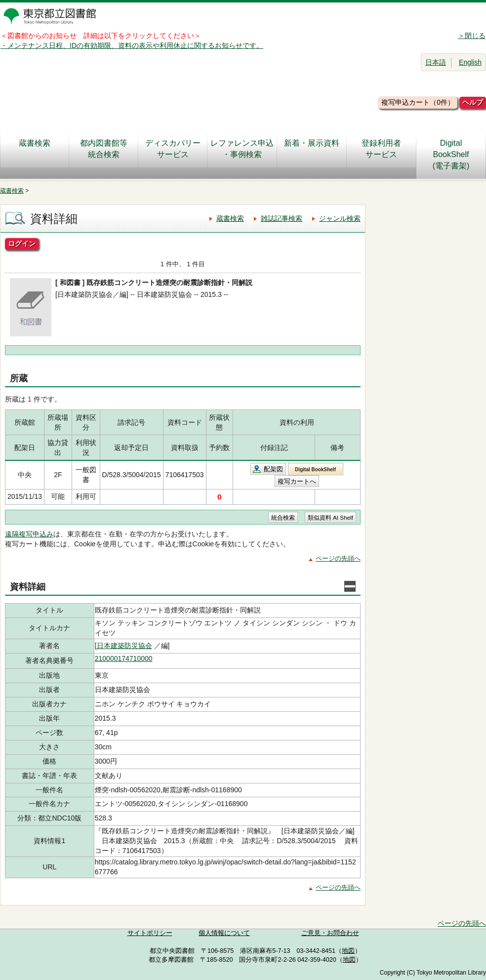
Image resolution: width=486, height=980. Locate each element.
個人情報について (224, 933)
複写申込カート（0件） (418, 102)
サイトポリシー (150, 933)
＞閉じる (472, 36)
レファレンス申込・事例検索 (242, 149)
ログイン (22, 244)
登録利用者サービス (381, 149)
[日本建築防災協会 (123, 646)
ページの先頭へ (338, 558)
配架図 (273, 469)
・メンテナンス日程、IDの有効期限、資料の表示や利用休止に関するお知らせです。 (132, 45)
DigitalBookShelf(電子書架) (451, 154)
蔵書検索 (35, 149)
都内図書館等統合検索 (104, 149)
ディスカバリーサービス (173, 149)
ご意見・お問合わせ (330, 933)
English (470, 62)
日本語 (436, 62)
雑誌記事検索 (282, 218)
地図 (348, 951)
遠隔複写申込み (29, 534)
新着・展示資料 (312, 149)
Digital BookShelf (315, 470)
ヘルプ (473, 102)
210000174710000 (124, 658)
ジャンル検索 (340, 218)
